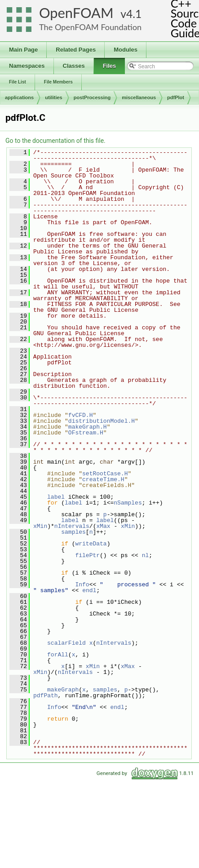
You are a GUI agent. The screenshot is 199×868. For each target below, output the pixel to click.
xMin (40, 526)
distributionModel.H (102, 421)
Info (82, 585)
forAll (58, 655)
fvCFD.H (81, 415)
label (56, 497)
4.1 (134, 14)
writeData (91, 544)
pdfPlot (176, 97)
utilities (54, 97)
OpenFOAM (76, 13)
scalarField (66, 643)
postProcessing (92, 97)
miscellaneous (139, 97)
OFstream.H (86, 433)
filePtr (87, 555)
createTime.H (103, 479)
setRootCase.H (105, 474)
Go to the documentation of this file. (55, 141)
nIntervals (72, 526)
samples (73, 532)
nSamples (128, 503)
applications (19, 97)
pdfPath (46, 695)
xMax (103, 526)
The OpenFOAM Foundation (90, 27)
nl (146, 555)
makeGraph (63, 690)
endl (89, 590)
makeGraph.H (88, 427)
